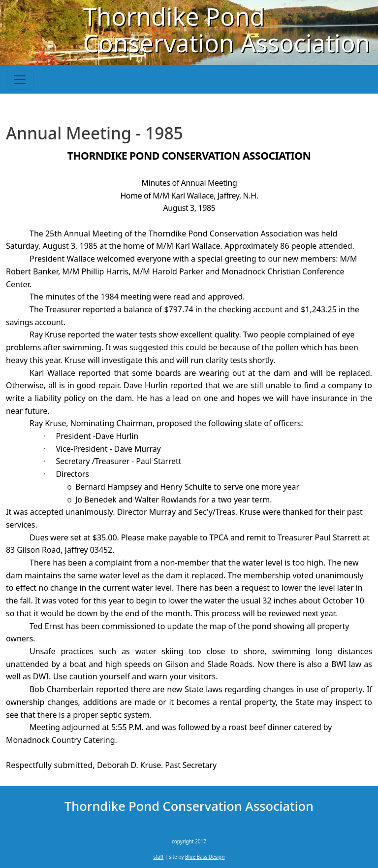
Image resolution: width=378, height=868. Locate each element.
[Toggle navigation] (20, 80)
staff (159, 857)
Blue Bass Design (205, 857)
